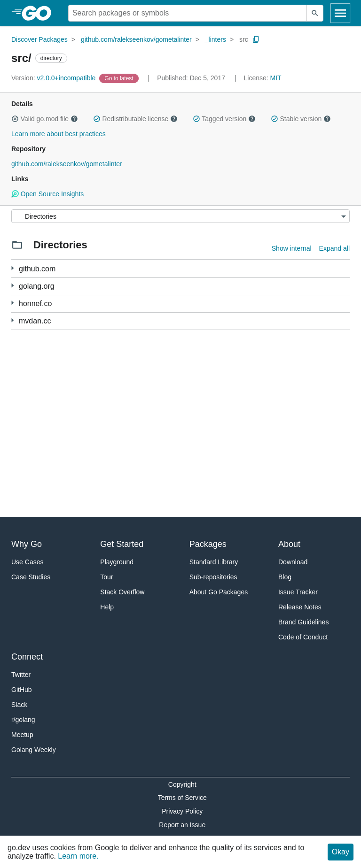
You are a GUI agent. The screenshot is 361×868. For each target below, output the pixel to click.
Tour (106, 577)
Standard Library (214, 562)
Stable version (301, 119)
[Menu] (180, 216)
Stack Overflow (122, 592)
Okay (341, 852)
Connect (27, 657)
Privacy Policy (182, 811)
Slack (19, 705)
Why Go (27, 544)
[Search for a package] (188, 13)
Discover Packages (39, 39)
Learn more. (78, 856)
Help (107, 607)
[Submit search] (315, 13)
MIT (276, 78)
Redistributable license (135, 119)
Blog (285, 577)
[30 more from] (12, 303)
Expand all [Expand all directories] (334, 248)
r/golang (23, 720)
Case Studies (31, 577)
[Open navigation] (340, 13)
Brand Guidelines (303, 622)
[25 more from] (12, 286)
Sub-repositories (213, 577)
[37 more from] (12, 268)
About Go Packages (219, 592)
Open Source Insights (47, 194)
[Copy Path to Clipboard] (256, 39)
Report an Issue (182, 825)
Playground (117, 562)
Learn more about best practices (59, 134)
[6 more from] (12, 320)
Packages (208, 544)
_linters (216, 39)
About (289, 544)
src (244, 39)
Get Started (122, 544)
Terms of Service (182, 798)
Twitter (21, 675)
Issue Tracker (298, 592)
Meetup (22, 735)
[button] (15, 119)
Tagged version (224, 119)
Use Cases (27, 562)
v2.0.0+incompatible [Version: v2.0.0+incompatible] (54, 78)
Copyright (182, 784)
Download (293, 562)
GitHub (22, 690)
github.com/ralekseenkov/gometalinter (136, 39)
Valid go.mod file (45, 119)
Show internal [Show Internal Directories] (292, 248)
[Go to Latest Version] (120, 78)
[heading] (40, 13)
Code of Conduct (303, 637)
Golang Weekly (34, 750)
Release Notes (300, 607)
